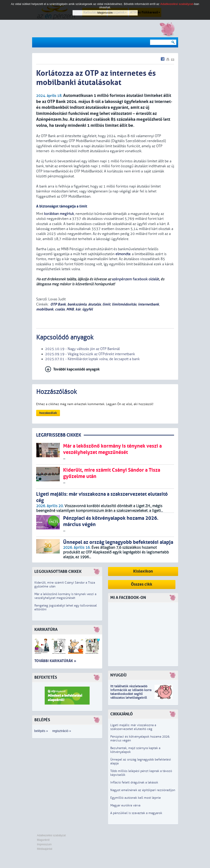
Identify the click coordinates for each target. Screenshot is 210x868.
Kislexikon (143, 571)
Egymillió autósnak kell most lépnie (136, 798)
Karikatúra (46, 630)
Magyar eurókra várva (125, 805)
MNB (70, 309)
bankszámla (77, 304)
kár (78, 309)
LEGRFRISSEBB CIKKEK (59, 435)
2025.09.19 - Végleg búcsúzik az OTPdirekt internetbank (90, 354)
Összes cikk (142, 584)
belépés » (41, 731)
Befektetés (46, 677)
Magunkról (43, 840)
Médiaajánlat (45, 849)
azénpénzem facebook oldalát (135, 279)
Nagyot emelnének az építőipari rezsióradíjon (143, 790)
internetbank (148, 304)
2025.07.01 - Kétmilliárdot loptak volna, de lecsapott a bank (92, 359)
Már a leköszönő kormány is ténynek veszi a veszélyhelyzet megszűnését (65, 596)
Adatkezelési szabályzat (51, 835)
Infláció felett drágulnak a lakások (134, 782)
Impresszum (44, 844)
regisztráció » (62, 731)
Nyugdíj (118, 675)
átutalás (94, 304)
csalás (60, 309)
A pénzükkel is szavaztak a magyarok (136, 813)
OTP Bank (58, 304)
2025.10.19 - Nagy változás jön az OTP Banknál (82, 349)
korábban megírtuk (59, 214)
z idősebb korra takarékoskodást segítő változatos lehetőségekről (131, 694)
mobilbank (45, 309)
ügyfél (87, 309)
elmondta (123, 254)
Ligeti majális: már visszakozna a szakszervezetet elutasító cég (133, 727)
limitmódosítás (124, 304)
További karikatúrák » (55, 661)
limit (106, 304)
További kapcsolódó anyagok (76, 369)
